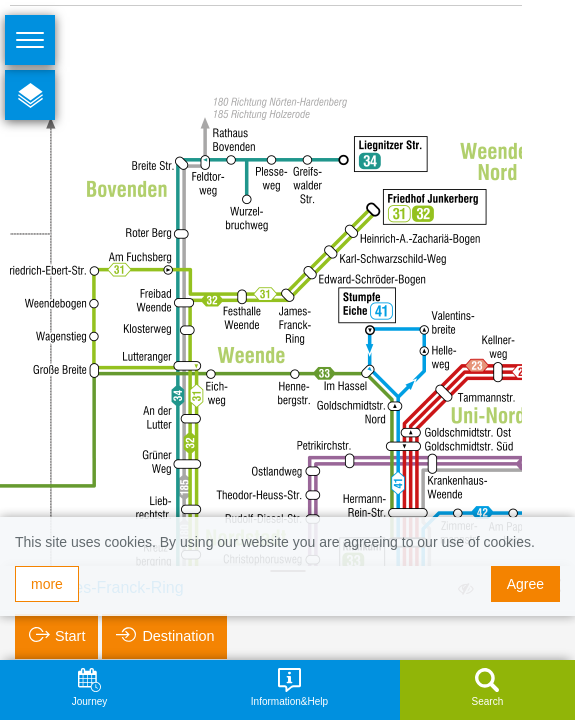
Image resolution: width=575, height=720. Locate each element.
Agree (525, 584)
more (47, 584)
